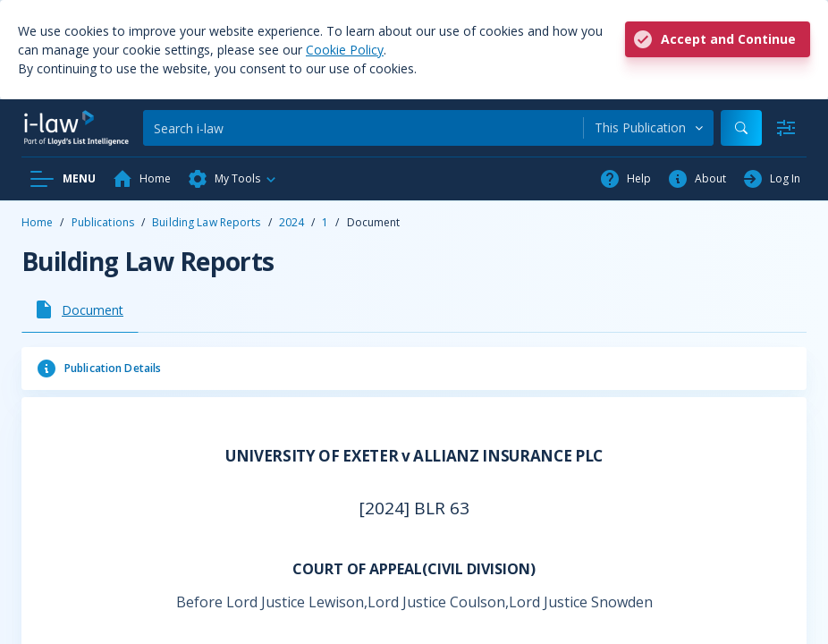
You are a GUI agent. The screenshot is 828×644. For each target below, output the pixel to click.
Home (37, 222)
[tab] (80, 309)
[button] (232, 179)
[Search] (363, 128)
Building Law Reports (206, 222)
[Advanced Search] (786, 128)
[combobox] (649, 128)
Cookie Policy (345, 50)
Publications (103, 222)
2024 (291, 222)
